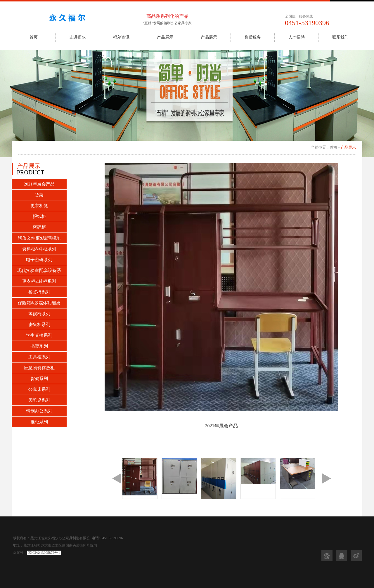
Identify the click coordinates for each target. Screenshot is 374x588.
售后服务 (253, 37)
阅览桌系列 (39, 400)
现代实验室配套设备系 (39, 270)
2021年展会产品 (39, 184)
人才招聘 (297, 37)
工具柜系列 (39, 357)
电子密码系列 (39, 260)
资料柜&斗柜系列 (39, 249)
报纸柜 (39, 216)
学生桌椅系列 (39, 335)
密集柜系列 (39, 325)
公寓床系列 (39, 389)
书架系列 (39, 346)
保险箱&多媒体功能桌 (39, 303)
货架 (39, 195)
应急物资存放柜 (39, 368)
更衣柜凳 (39, 206)
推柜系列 (39, 422)
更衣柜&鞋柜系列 (39, 281)
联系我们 (340, 37)
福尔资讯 (121, 37)
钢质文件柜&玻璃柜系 (39, 238)
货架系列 (39, 379)
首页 (34, 37)
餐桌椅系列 (39, 292)
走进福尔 (77, 37)
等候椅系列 (39, 314)
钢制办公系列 (39, 411)
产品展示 (165, 37)
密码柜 (39, 227)
